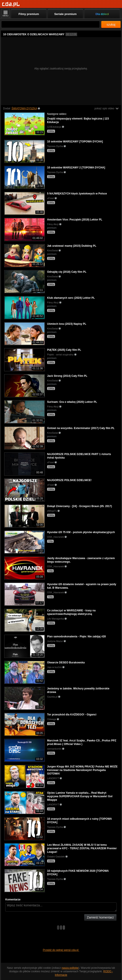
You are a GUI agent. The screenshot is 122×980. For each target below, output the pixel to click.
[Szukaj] (51, 24)
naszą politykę (70, 968)
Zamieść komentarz (100, 917)
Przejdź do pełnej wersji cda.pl (61, 950)
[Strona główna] (11, 4)
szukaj (111, 24)
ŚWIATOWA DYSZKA (24, 108)
